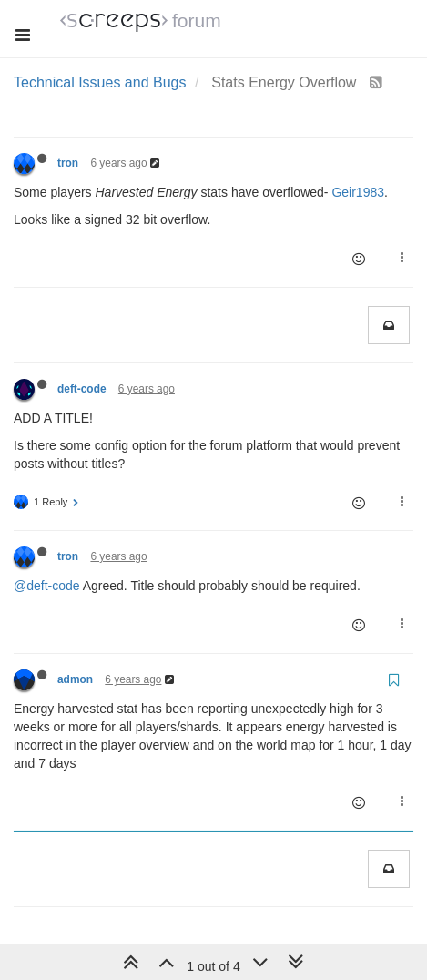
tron (68, 163)
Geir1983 (358, 192)
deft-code (82, 389)
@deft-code (47, 586)
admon (75, 679)
